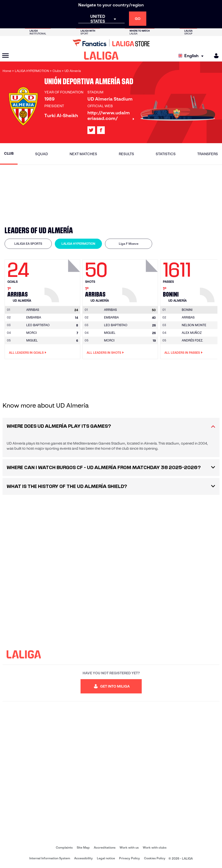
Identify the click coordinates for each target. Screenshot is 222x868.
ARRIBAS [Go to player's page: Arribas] (188, 317)
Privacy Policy (129, 858)
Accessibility (83, 858)
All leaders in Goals (28, 353)
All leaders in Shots (105, 353)
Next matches (83, 154)
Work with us (129, 847)
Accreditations (105, 847)
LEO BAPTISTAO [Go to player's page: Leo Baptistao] (38, 325)
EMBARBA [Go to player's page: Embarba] (34, 317)
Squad (42, 154)
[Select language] (192, 56)
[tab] (28, 244)
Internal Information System (50, 858)
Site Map (83, 847)
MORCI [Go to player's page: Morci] (31, 333)
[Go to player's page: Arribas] (63, 279)
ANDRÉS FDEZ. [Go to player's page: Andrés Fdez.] (192, 340)
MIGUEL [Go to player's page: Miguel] (32, 340)
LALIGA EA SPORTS (28, 244)
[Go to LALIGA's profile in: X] (91, 130)
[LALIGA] (101, 56)
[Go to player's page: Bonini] (187, 310)
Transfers (208, 154)
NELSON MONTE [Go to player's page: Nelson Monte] (194, 325)
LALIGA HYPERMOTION (78, 244)
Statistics (166, 154)
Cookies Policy (155, 858)
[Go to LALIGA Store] (111, 43)
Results (126, 154)
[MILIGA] (215, 56)
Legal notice (106, 858)
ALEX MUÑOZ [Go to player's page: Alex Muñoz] (192, 333)
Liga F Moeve (129, 244)
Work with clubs (155, 847)
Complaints (64, 847)
